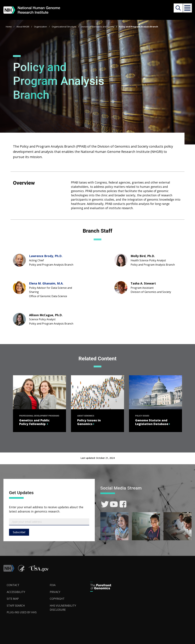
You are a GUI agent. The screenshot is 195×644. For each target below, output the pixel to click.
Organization (40, 27)
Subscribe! (19, 532)
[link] (105, 504)
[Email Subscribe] (49, 522)
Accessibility (16, 592)
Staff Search (16, 606)
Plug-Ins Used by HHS (22, 612)
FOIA (53, 585)
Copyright (57, 599)
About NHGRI (23, 27)
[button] (187, 8)
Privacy (55, 592)
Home (9, 27)
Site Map (13, 599)
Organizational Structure (64, 27)
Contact (13, 585)
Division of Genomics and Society (98, 27)
